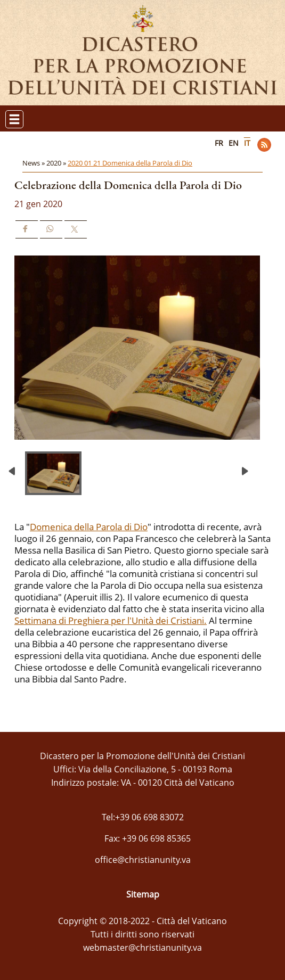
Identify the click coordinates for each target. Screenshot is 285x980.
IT (247, 143)
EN (234, 143)
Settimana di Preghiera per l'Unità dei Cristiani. (111, 620)
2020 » (57, 163)
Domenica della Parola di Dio (89, 527)
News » (34, 163)
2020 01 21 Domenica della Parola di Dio (130, 163)
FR (219, 143)
